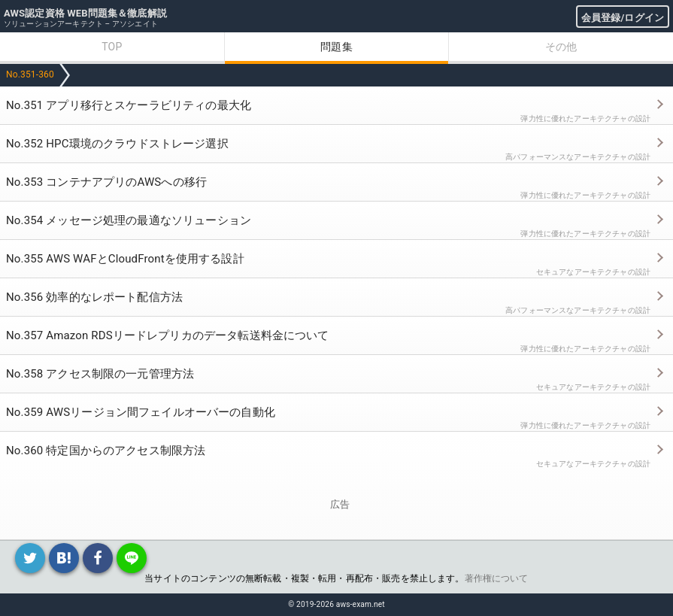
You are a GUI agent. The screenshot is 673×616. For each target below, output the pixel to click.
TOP (112, 47)
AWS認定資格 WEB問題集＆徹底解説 (85, 13)
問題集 (336, 47)
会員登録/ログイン (623, 18)
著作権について (497, 578)
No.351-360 (30, 74)
